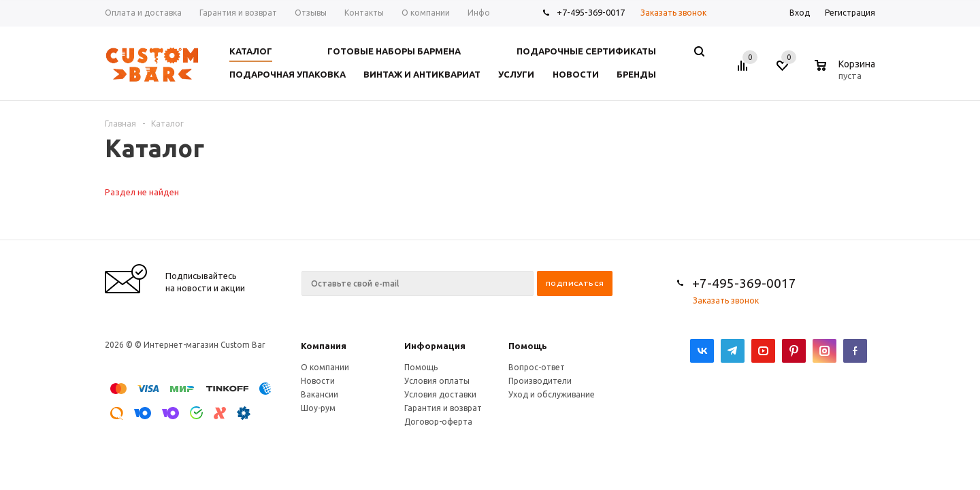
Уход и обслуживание (552, 394)
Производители (540, 381)
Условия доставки (440, 394)
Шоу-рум (318, 408)
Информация (435, 346)
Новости (318, 381)
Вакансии (320, 394)
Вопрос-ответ (537, 367)
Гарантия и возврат (443, 408)
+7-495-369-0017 (591, 12)
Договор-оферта (438, 422)
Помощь (528, 346)
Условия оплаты (437, 381)
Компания (324, 346)
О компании (325, 367)
